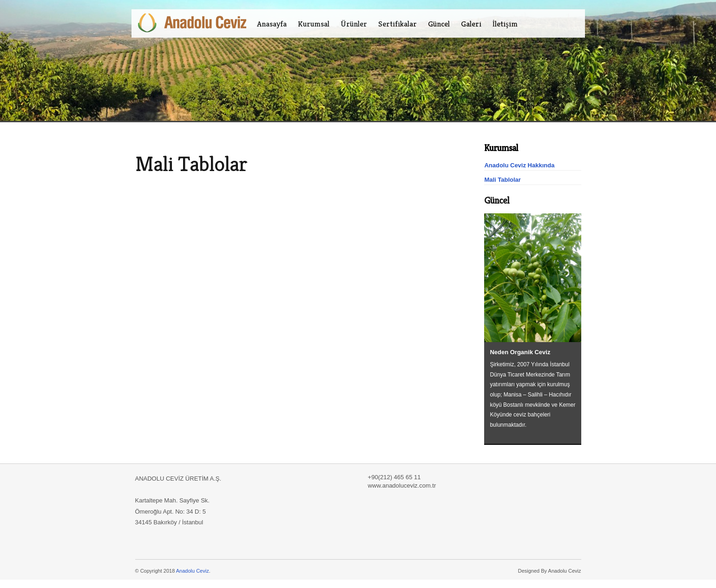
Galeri (471, 24)
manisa (275, 141)
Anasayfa (272, 24)
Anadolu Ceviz (193, 571)
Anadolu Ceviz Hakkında (519, 165)
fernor (235, 141)
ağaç (292, 141)
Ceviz (153, 141)
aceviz (192, 141)
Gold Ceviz (142, 141)
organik (246, 141)
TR (557, 23)
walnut (202, 141)
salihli (264, 141)
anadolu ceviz (178, 141)
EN (566, 23)
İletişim (505, 24)
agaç (284, 141)
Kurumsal (314, 24)
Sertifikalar (397, 24)
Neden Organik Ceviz (520, 352)
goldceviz (224, 141)
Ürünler (354, 24)
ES (576, 23)
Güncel (439, 24)
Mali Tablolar (503, 180)
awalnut (212, 141)
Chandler (164, 141)
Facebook (543, 23)
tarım (255, 141)
